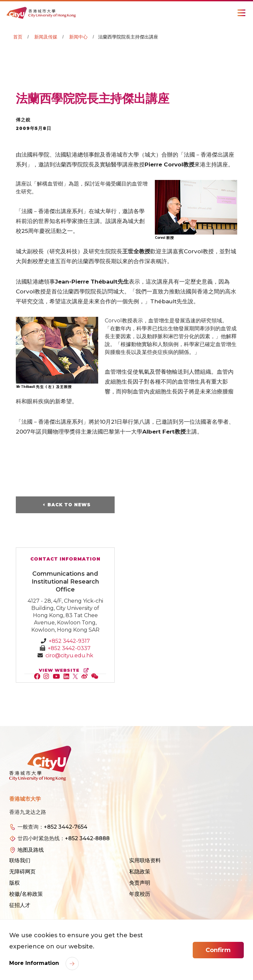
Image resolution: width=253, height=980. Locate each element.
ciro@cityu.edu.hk (69, 655)
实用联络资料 (145, 860)
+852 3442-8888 (87, 838)
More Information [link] (35, 963)
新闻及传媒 (46, 37)
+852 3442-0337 (69, 648)
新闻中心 (78, 37)
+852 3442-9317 (69, 641)
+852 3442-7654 (66, 827)
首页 (18, 37)
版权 (14, 883)
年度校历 (140, 894)
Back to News (69, 505)
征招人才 (20, 905)
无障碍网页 (22, 872)
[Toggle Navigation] (241, 13)
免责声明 (140, 883)
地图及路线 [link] (31, 850)
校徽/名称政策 (26, 894)
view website (65, 670)
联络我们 (20, 860)
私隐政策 (140, 872)
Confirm (218, 950)
